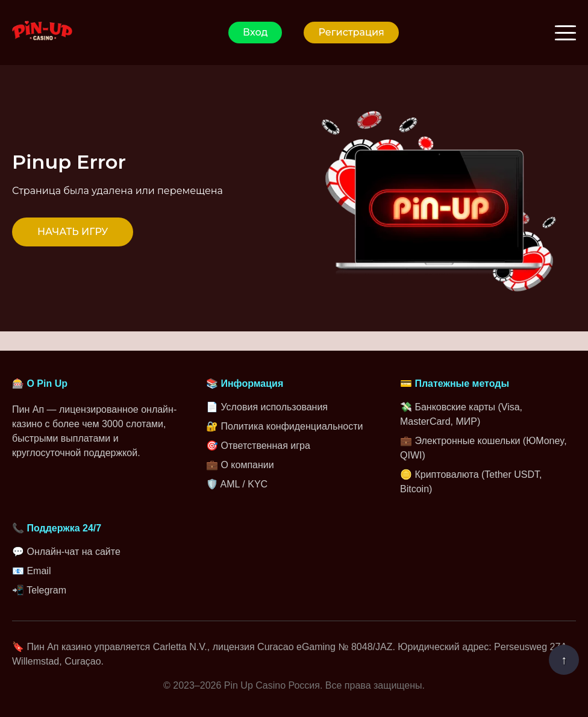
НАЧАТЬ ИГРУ (73, 232)
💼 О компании (240, 465)
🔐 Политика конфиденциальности (284, 426)
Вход (255, 32)
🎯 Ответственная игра (258, 446)
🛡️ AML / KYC (237, 484)
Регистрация (351, 32)
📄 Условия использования (267, 407)
